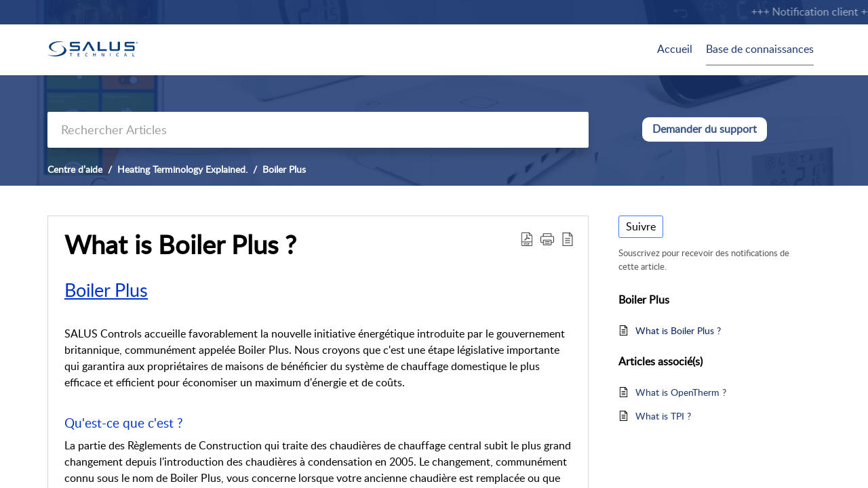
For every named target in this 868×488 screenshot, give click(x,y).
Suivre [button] (641, 226)
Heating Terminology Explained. (182, 169)
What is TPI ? (663, 416)
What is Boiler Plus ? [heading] (180, 245)
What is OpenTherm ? (681, 392)
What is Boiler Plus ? (678, 330)
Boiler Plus (284, 169)
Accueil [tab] (675, 49)
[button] (527, 239)
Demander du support (705, 129)
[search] (318, 130)
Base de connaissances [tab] (760, 49)
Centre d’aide (75, 169)
